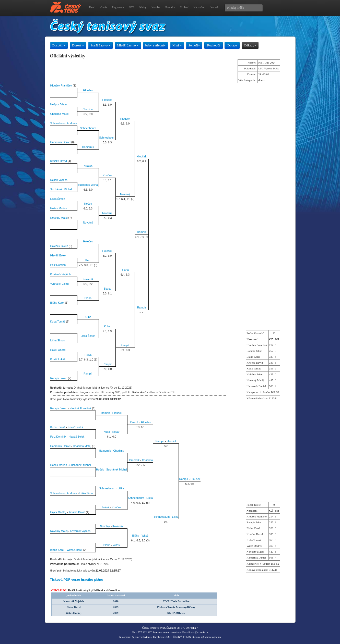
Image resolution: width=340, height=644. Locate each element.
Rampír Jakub (59, 378)
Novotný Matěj (59, 218)
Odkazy (250, 45)
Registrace (118, 7)
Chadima (88, 109)
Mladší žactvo (128, 45)
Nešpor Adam (59, 104)
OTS (132, 7)
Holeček (88, 241)
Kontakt (215, 7)
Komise (156, 7)
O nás (104, 7)
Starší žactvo (100, 45)
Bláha (125, 270)
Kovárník (88, 279)
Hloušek (88, 90)
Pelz (88, 260)
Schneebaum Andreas (64, 123)
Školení (184, 7)
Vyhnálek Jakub (60, 284)
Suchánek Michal (88, 185)
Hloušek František (61, 85)
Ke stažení (200, 7)
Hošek (88, 204)
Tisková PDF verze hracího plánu (77, 580)
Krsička (88, 166)
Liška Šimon (58, 199)
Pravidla (170, 7)
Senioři (194, 45)
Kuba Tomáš (58, 321)
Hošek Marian (59, 208)
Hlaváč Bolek (58, 255)
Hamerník (88, 147)
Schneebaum (88, 128)
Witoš (145, 536)
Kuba (88, 317)
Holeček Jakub (59, 246)
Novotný (125, 194)
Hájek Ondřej (58, 350)
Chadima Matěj (60, 114)
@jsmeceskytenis (142, 637)
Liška (121, 488)
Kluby (143, 7)
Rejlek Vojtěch (59, 180)
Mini (177, 45)
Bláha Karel (57, 303)
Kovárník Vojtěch (61, 274)
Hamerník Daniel (60, 142)
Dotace (232, 45)
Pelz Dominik (58, 265)
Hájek (88, 355)
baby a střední (155, 45)
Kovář (116, 432)
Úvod (92, 7)
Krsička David (59, 161)
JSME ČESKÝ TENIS (178, 637)
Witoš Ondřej (75, 550)
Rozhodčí (214, 45)
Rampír (141, 232)
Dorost (78, 45)
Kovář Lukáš (58, 359)
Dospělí (59, 45)
